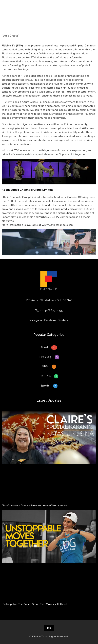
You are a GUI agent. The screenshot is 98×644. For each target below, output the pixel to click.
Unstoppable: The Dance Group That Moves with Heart (34, 604)
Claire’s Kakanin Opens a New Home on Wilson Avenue (34, 506)
